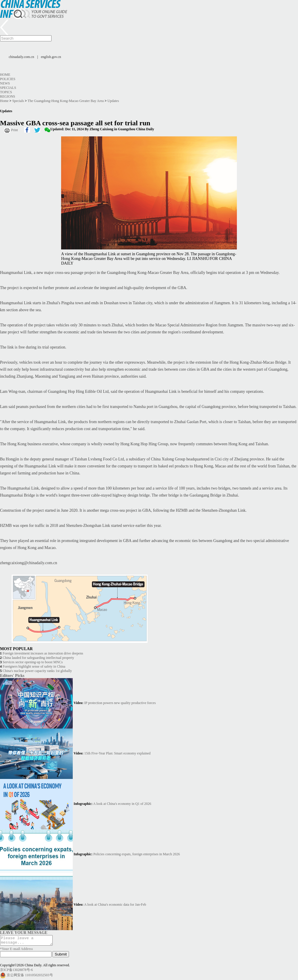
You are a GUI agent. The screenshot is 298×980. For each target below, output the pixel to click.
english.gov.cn (51, 57)
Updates (113, 101)
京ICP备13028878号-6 (16, 972)
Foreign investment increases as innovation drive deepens (43, 653)
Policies (8, 79)
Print (14, 130)
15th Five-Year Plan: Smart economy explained (118, 753)
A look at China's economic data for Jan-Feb (115, 905)
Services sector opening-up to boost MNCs (33, 662)
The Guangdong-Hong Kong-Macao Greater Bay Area (66, 101)
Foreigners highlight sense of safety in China (34, 666)
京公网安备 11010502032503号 (30, 977)
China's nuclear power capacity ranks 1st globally (37, 671)
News (5, 83)
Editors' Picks (12, 675)
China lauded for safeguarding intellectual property (38, 658)
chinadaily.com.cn (21, 57)
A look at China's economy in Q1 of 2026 (122, 804)
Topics (6, 92)
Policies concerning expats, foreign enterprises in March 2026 (137, 854)
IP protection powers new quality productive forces (120, 703)
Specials (8, 88)
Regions (8, 96)
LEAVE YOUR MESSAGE (24, 933)
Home (5, 75)
